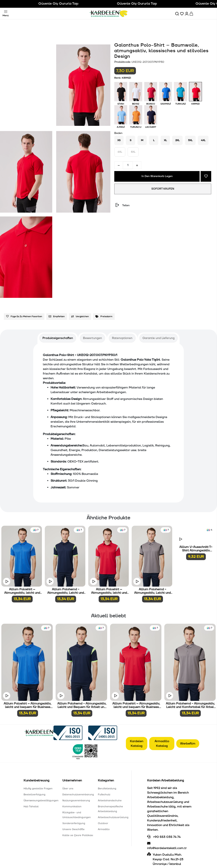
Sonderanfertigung (74, 823)
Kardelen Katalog (137, 744)
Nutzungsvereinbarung (76, 801)
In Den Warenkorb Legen (157, 176)
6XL (120, 152)
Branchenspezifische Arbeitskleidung (110, 809)
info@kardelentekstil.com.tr (167, 846)
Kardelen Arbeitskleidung (166, 780)
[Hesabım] (187, 14)
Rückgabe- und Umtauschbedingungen (77, 815)
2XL (177, 140)
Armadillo (104, 829)
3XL (190, 140)
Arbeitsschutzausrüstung (113, 817)
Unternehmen (72, 780)
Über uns (68, 789)
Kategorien (106, 780)
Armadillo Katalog (162, 744)
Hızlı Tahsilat (31, 807)
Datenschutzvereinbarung (78, 795)
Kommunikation (72, 807)
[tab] (58, 338)
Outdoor (103, 823)
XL (165, 140)
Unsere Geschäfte (73, 829)
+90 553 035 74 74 (164, 837)
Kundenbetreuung (36, 780)
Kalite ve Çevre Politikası (78, 835)
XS (119, 140)
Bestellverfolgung (34, 795)
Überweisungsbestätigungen (41, 801)
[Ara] (177, 14)
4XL (203, 140)
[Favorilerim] (182, 14)
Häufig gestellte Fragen (38, 789)
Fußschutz (104, 795)
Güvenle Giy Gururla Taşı (66, 4)
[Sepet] (192, 14)
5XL (133, 152)
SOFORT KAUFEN (163, 189)
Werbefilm (188, 744)
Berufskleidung (107, 789)
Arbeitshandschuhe (110, 801)
